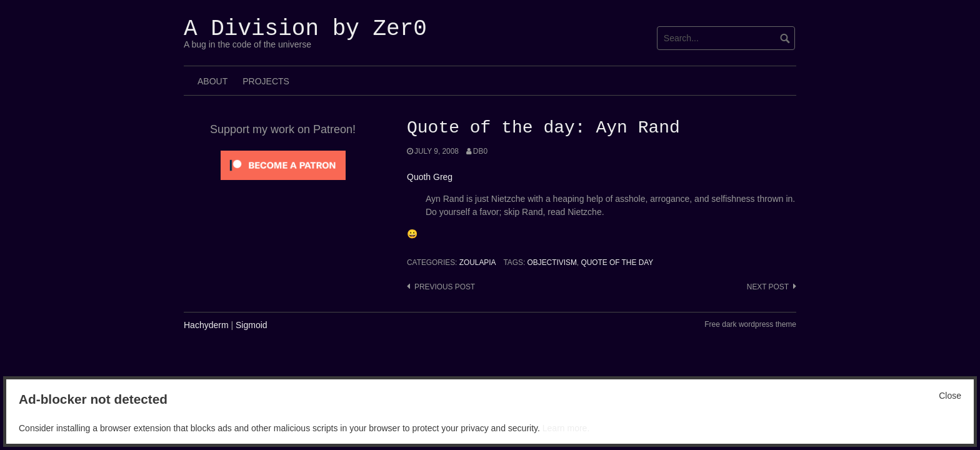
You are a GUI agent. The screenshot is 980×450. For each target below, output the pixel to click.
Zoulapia (478, 262)
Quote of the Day (617, 262)
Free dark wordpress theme (750, 324)
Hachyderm (206, 325)
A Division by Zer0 (305, 29)
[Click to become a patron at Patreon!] (283, 164)
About (212, 81)
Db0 (480, 151)
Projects (266, 81)
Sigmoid (252, 325)
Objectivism (552, 262)
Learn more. (566, 428)
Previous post (445, 287)
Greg (443, 177)
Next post (768, 287)
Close (950, 396)
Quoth (419, 177)
